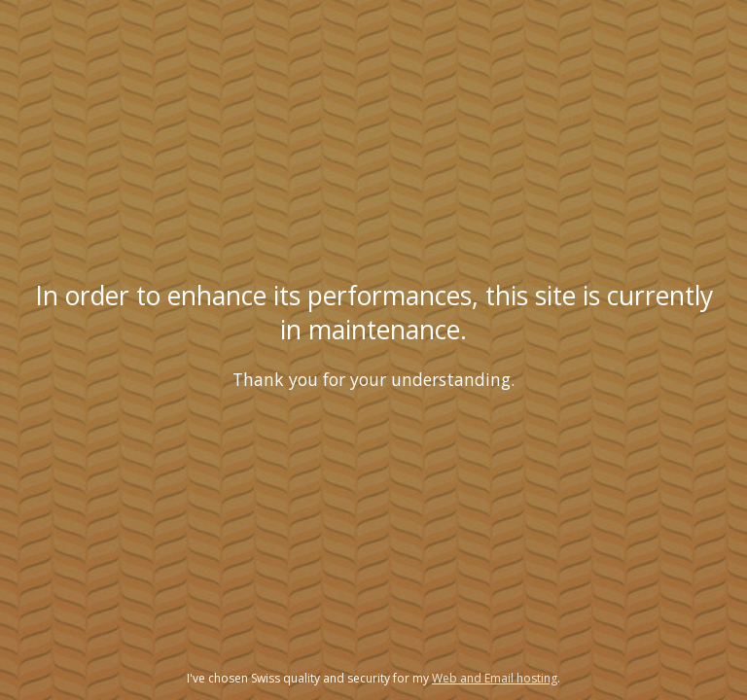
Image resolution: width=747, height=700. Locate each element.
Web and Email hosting (495, 678)
